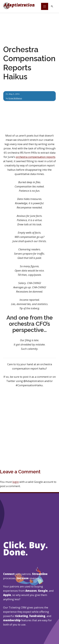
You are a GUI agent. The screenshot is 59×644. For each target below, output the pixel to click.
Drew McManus (15, 98)
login (16, 482)
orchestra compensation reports (36, 157)
